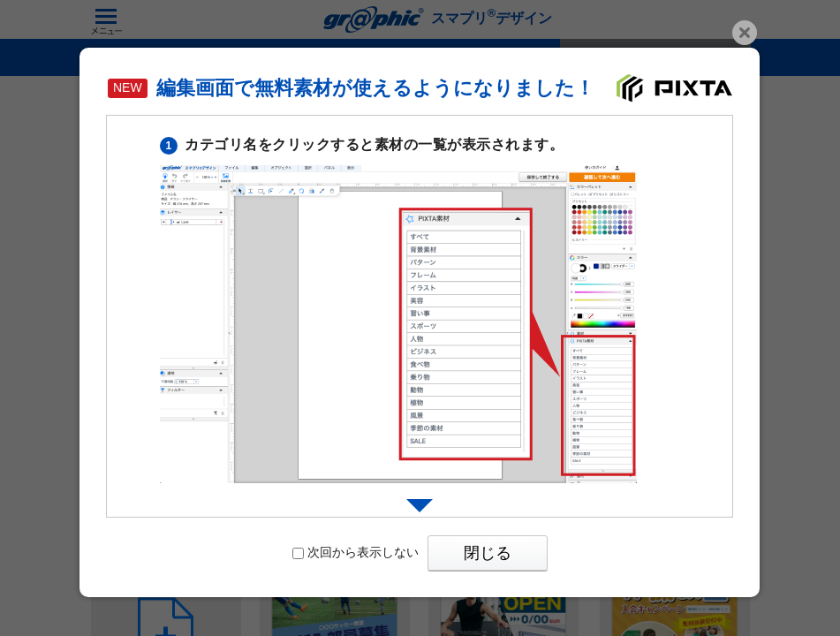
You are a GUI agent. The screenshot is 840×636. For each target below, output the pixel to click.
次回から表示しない (356, 552)
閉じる (488, 553)
